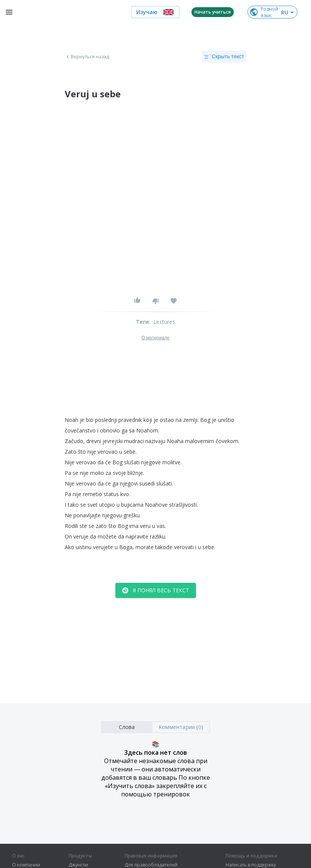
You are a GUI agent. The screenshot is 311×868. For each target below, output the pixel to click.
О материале (155, 338)
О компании (26, 865)
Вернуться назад (87, 57)
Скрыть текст (224, 57)
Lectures (164, 322)
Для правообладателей (151, 865)
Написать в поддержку (251, 865)
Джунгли (78, 865)
